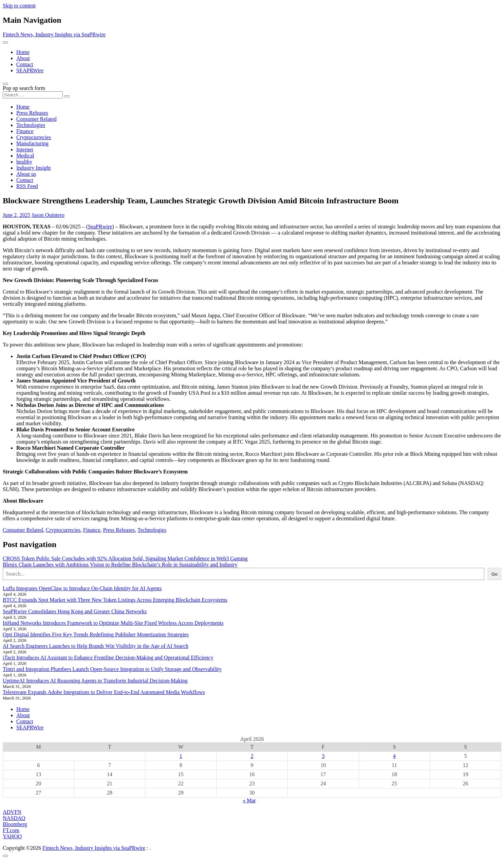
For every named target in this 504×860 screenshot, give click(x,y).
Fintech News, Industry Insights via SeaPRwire (54, 34)
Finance (25, 131)
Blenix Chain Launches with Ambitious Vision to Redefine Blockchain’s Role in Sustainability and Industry (120, 565)
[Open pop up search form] (5, 84)
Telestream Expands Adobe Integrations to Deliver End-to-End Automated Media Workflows (104, 692)
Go (494, 574)
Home (23, 52)
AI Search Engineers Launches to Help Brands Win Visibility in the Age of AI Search (96, 646)
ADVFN (12, 812)
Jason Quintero (48, 215)
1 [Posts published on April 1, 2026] (181, 756)
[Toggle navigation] (5, 42)
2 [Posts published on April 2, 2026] (252, 756)
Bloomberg (15, 824)
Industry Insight (34, 168)
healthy (24, 162)
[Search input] (33, 95)
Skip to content (19, 6)
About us (26, 174)
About (23, 58)
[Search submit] (67, 96)
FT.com (11, 830)
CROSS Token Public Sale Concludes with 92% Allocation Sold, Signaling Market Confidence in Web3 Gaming (125, 558)
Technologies (31, 125)
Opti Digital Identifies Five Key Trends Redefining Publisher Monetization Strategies (96, 634)
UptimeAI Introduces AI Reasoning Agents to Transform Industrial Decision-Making (95, 681)
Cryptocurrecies (34, 137)
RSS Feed (27, 186)
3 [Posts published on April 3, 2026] (323, 756)
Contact (25, 64)
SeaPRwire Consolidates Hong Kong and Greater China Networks (75, 611)
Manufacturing (32, 143)
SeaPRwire (100, 227)
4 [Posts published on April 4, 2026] (394, 756)
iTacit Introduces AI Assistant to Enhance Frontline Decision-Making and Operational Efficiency (108, 658)
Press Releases (32, 113)
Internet (25, 149)
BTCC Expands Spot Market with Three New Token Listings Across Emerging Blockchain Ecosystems (115, 600)
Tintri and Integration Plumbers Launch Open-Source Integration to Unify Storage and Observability (112, 669)
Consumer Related (36, 119)
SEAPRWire (30, 70)
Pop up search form (24, 88)
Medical (25, 156)
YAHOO (12, 836)
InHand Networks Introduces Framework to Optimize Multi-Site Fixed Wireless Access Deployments (113, 623)
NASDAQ (14, 818)
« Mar (249, 800)
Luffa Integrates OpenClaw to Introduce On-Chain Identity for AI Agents (82, 588)
